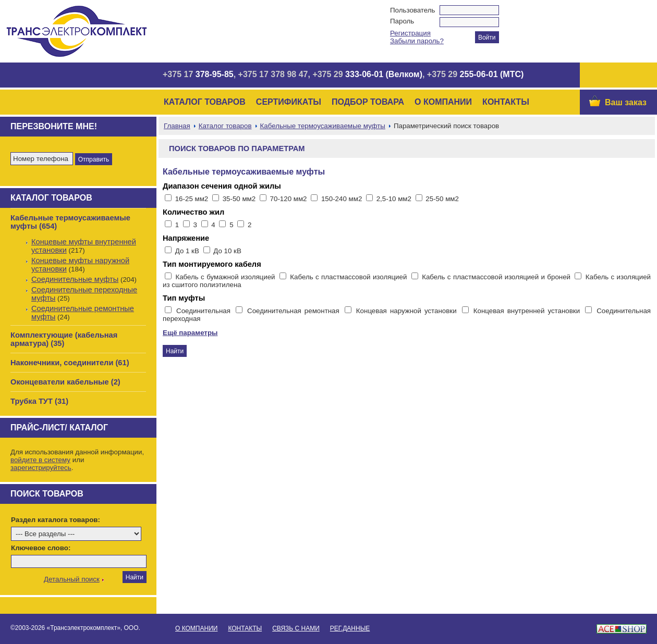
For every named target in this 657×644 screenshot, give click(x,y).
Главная (177, 126)
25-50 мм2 (442, 199)
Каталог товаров (205, 102)
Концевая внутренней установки (528, 311)
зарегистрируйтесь (41, 468)
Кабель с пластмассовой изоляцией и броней (497, 277)
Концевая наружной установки (408, 311)
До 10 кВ (227, 251)
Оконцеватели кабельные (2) (65, 382)
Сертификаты (289, 102)
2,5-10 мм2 (394, 199)
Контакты (506, 102)
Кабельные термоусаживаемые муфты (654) (70, 222)
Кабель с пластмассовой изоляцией (349, 277)
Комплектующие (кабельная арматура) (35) (64, 339)
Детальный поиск (72, 579)
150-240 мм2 (342, 199)
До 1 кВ (188, 251)
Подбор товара (368, 102)
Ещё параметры (190, 333)
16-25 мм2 (192, 199)
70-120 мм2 (289, 199)
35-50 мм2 (239, 199)
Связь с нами (296, 628)
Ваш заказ (626, 102)
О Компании (443, 102)
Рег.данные (350, 628)
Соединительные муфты (75, 279)
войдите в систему (40, 460)
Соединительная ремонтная (295, 311)
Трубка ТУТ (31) (39, 401)
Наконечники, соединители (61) (70, 363)
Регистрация (410, 33)
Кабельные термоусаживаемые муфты (323, 126)
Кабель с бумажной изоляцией (226, 277)
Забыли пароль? (417, 41)
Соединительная (205, 311)
